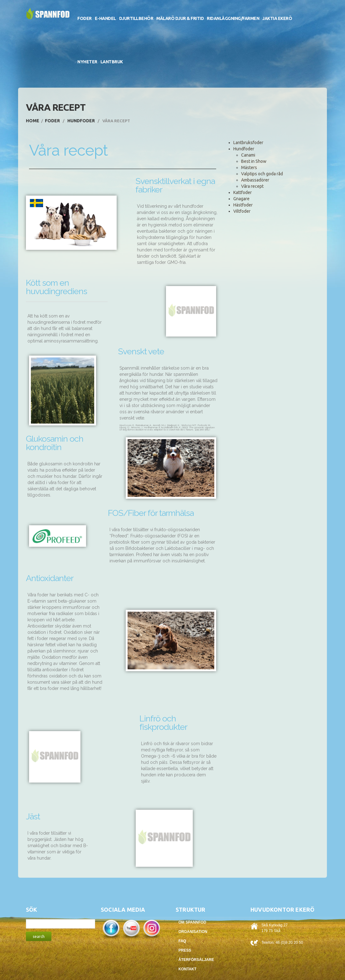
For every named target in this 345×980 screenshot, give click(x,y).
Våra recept (252, 186)
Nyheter (87, 62)
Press (185, 950)
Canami (248, 155)
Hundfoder (81, 121)
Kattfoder (243, 192)
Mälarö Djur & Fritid (180, 18)
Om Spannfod (192, 922)
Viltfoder (242, 211)
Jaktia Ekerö (277, 18)
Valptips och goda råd (262, 174)
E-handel (105, 18)
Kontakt (187, 969)
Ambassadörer (255, 180)
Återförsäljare (196, 960)
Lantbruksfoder (248, 143)
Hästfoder (243, 205)
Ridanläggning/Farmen (233, 18)
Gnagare (241, 199)
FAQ (182, 941)
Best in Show (254, 161)
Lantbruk (112, 62)
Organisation (193, 932)
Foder (85, 18)
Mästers (249, 167)
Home (33, 121)
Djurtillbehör (136, 18)
